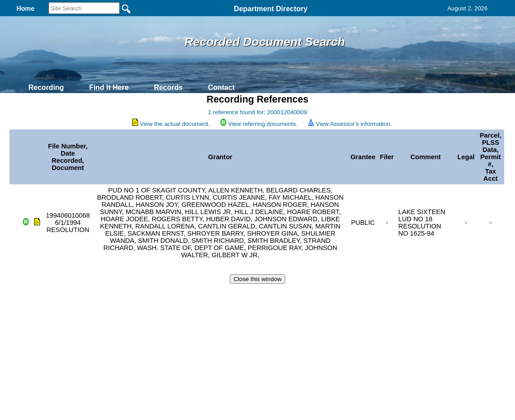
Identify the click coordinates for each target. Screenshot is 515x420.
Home (170, 295)
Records (168, 87)
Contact (221, 87)
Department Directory (271, 9)
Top (108, 295)
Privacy (254, 295)
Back (135, 295)
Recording (46, 87)
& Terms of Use (287, 295)
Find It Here (109, 87)
